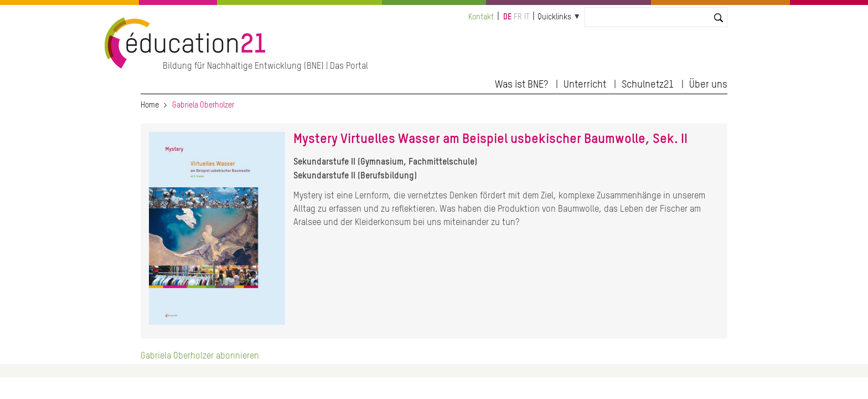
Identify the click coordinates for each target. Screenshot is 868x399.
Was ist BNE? (521, 85)
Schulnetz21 (648, 85)
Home (150, 105)
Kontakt (481, 17)
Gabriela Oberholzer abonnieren (200, 356)
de (507, 17)
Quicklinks (554, 17)
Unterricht (585, 85)
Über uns (708, 85)
